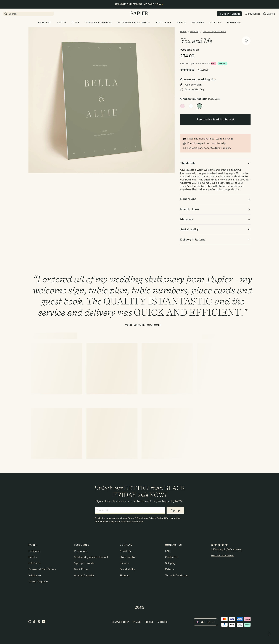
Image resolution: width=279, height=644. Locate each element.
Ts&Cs (149, 622)
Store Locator (128, 557)
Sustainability (127, 569)
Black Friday (81, 569)
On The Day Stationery (214, 32)
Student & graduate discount (91, 557)
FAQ (168, 551)
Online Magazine (38, 582)
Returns (170, 569)
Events (33, 557)
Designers (34, 551)
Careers (124, 563)
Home (183, 32)
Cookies (162, 622)
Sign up (175, 510)
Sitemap (124, 576)
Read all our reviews (222, 556)
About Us (125, 551)
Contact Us (172, 557)
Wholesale (35, 576)
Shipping (170, 563)
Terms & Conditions (138, 518)
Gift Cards (35, 563)
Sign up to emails (84, 563)
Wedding (195, 32)
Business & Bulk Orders (42, 569)
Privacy (137, 622)
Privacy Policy (156, 518)
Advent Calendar (84, 576)
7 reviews (203, 70)
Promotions (81, 551)
